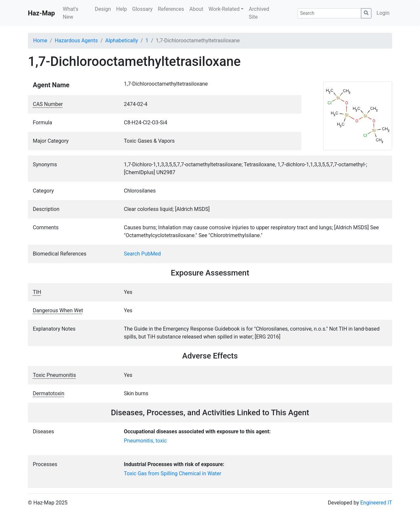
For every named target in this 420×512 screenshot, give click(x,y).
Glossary (142, 9)
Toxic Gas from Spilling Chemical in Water (173, 473)
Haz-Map (41, 13)
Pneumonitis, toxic (146, 441)
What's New (70, 13)
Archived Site (259, 13)
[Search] (329, 13)
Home (40, 41)
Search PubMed (143, 254)
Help (122, 9)
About (196, 9)
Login (383, 13)
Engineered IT (376, 503)
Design (103, 9)
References (171, 9)
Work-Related (224, 9)
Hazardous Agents (76, 41)
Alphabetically (122, 41)
